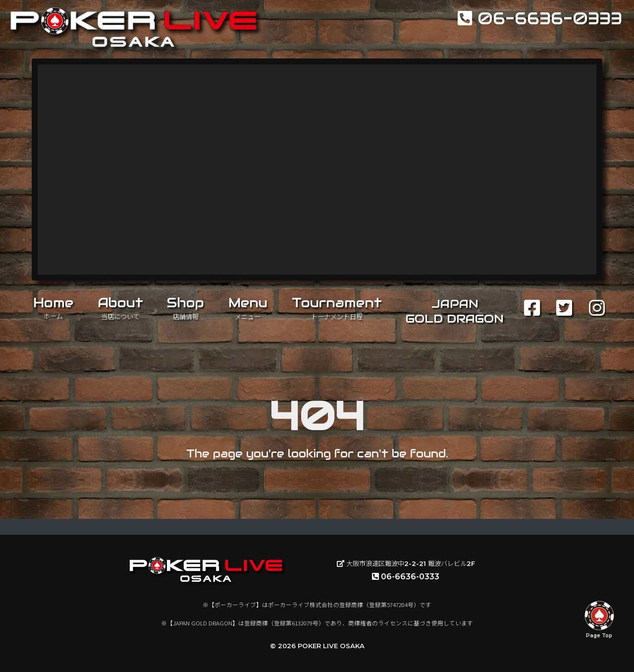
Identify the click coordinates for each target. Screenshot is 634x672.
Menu (248, 308)
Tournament (337, 308)
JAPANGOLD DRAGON (455, 311)
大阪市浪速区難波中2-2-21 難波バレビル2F (406, 563)
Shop (185, 308)
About (120, 308)
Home (53, 308)
